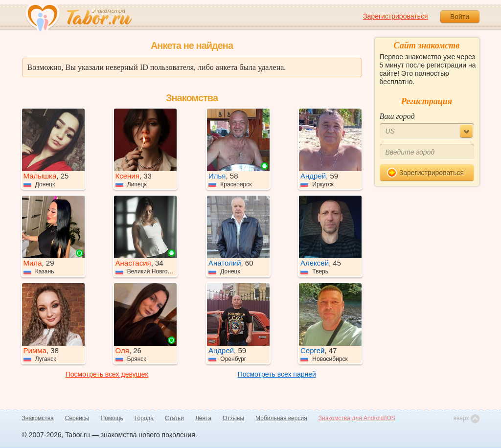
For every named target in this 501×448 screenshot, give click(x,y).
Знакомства (38, 418)
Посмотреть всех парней (277, 374)
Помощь (112, 418)
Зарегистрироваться (395, 16)
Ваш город (397, 116)
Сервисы (77, 418)
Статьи (174, 418)
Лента (203, 418)
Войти (460, 17)
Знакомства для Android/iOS (357, 418)
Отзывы (233, 418)
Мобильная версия (281, 418)
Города (144, 418)
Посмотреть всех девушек (107, 374)
